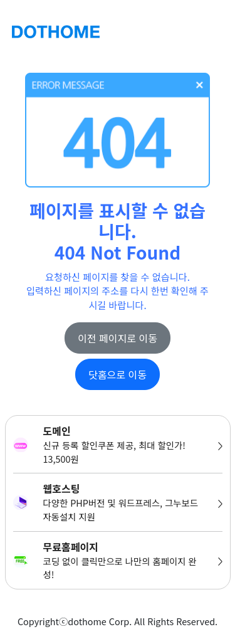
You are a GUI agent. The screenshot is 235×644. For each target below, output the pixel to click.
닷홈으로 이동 (118, 374)
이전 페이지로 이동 (118, 338)
